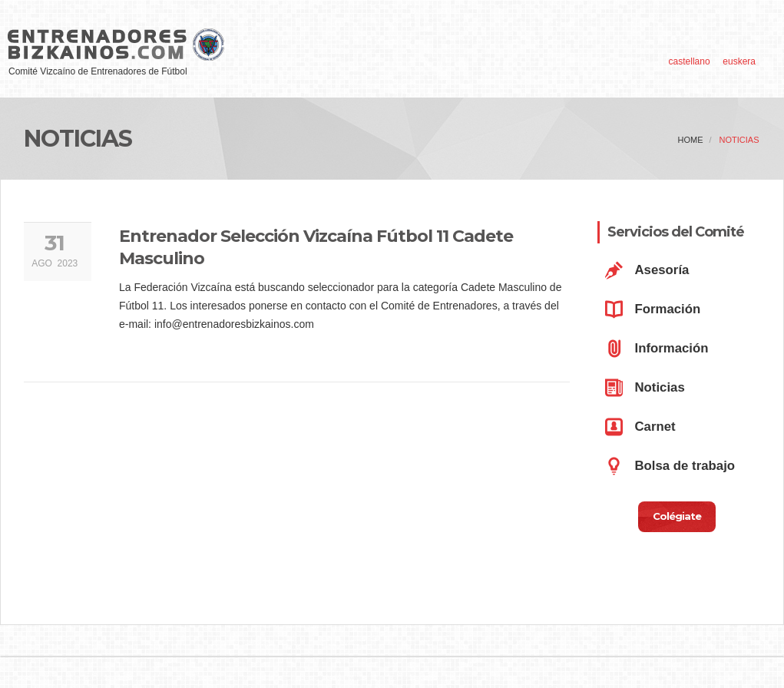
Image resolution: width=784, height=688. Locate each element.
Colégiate (677, 516)
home (691, 140)
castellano (690, 61)
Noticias (739, 140)
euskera (739, 61)
